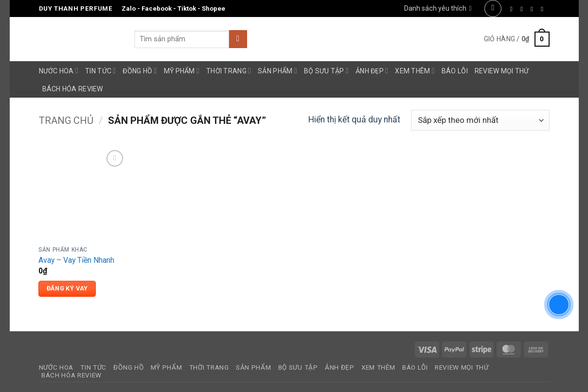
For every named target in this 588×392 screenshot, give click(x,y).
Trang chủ (66, 120)
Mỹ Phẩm (182, 71)
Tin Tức (100, 71)
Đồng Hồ (140, 71)
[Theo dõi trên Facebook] (513, 9)
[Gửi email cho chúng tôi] (544, 9)
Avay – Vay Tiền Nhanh (76, 260)
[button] (493, 9)
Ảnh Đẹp (372, 71)
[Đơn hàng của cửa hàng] (480, 120)
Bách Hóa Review (73, 89)
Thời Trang (229, 71)
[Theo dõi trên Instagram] (524, 9)
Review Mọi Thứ (502, 71)
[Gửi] (238, 39)
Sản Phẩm (277, 71)
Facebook (157, 9)
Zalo (129, 9)
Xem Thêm (415, 71)
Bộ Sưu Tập (326, 71)
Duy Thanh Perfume (76, 9)
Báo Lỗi (455, 71)
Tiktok (187, 9)
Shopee (214, 9)
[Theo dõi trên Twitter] (534, 9)
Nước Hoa (59, 71)
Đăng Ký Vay (67, 288)
